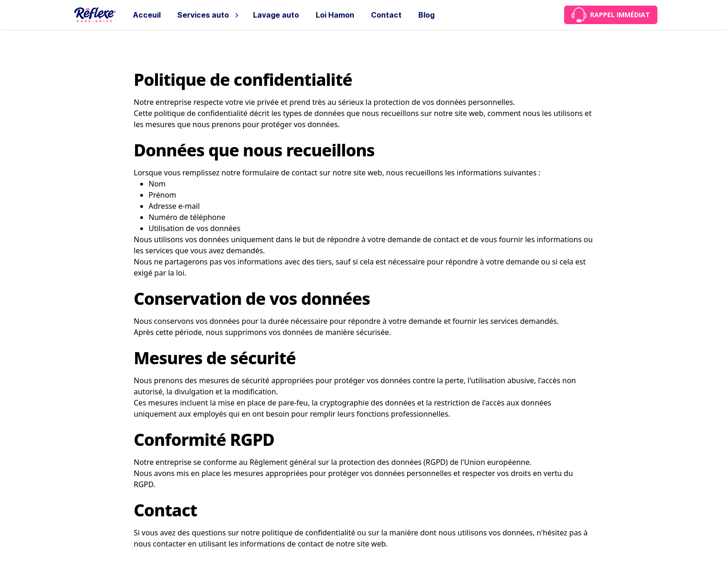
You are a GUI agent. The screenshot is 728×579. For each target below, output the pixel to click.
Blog (426, 15)
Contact (386, 15)
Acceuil (147, 15)
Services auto (203, 15)
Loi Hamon (335, 15)
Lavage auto (276, 15)
